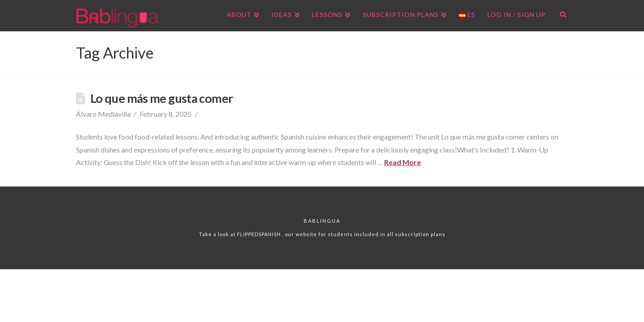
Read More (402, 162)
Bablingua (322, 221)
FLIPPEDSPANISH (260, 234)
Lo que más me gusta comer (161, 98)
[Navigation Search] (560, 16)
